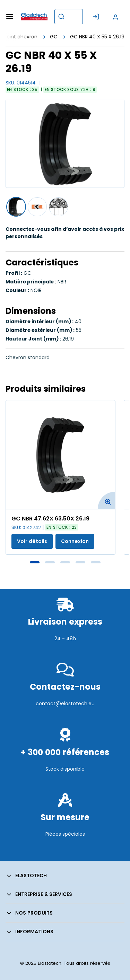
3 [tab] (65, 562)
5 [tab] (96, 562)
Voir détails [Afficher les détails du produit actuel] (32, 541)
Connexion (75, 541)
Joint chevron (21, 37)
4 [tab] (80, 562)
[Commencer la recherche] (61, 17)
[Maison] (34, 17)
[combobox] (69, 17)
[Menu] (10, 17)
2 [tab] (50, 562)
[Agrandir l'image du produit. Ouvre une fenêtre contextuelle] (106, 500)
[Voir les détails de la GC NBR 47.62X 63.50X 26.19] (60, 455)
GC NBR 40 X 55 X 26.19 (97, 37)
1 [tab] (35, 562)
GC (54, 37)
